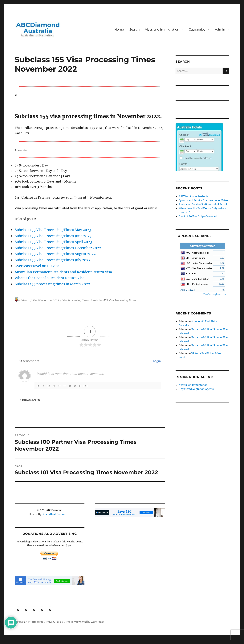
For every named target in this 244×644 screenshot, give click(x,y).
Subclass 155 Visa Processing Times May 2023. (53, 230)
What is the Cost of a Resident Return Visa (50, 278)
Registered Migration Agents (196, 389)
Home (119, 29)
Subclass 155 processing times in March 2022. (53, 284)
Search (134, 29)
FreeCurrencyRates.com (215, 294)
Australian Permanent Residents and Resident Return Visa (63, 272)
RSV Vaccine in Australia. (194, 196)
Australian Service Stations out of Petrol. (203, 204)
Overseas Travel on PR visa (37, 266)
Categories (197, 29)
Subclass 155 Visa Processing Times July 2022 (53, 260)
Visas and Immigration (162, 29)
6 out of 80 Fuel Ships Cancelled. (198, 216)
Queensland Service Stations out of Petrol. (204, 200)
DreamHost (49, 514)
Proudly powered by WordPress (85, 622)
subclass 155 (100, 300)
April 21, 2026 (188, 290)
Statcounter (9, 641)
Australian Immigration (193, 385)
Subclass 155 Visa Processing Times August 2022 (55, 254)
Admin (220, 29)
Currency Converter (202, 246)
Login (157, 361)
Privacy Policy (55, 622)
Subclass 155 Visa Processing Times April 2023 (53, 242)
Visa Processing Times (76, 300)
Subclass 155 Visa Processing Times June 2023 (53, 236)
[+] (86, 386)
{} (80, 386)
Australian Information (29, 622)
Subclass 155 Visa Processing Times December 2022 (58, 248)
